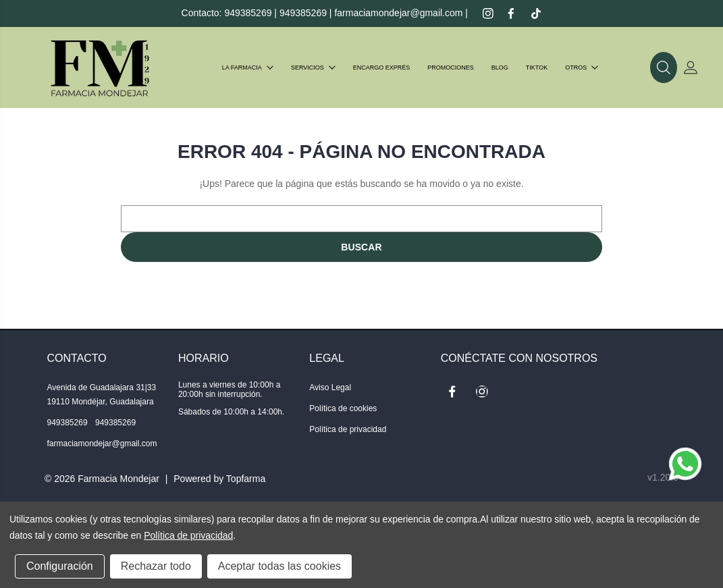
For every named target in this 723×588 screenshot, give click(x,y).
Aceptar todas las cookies (279, 566)
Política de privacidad (348, 429)
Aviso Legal (330, 387)
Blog (500, 68)
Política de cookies (343, 408)
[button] (664, 68)
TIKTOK (537, 68)
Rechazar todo (156, 566)
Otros (582, 68)
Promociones (451, 68)
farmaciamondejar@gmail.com (398, 13)
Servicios (313, 68)
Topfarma (246, 479)
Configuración (60, 566)
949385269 (248, 13)
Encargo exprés (382, 68)
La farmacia (248, 68)
